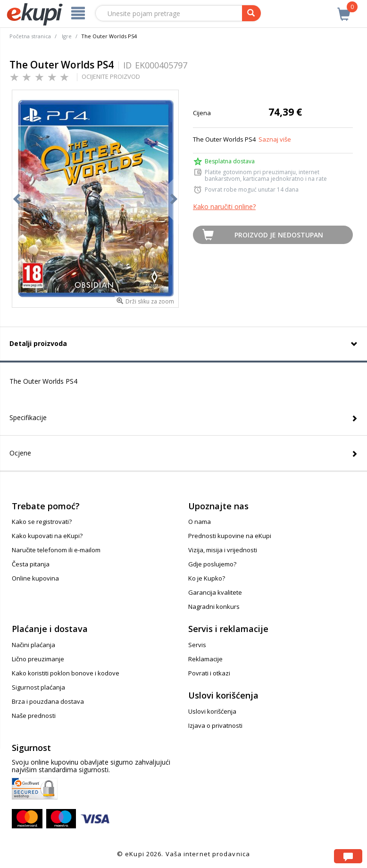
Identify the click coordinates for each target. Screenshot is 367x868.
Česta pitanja (31, 564)
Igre (67, 36)
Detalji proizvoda (38, 343)
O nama (200, 522)
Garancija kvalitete (215, 592)
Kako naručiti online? (224, 206)
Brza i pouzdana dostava (48, 701)
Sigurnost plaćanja (38, 687)
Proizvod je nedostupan (279, 235)
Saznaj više (275, 139)
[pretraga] (251, 13)
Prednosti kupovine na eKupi (230, 536)
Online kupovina (35, 578)
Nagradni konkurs (214, 607)
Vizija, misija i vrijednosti (223, 550)
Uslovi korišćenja (212, 711)
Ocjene (20, 453)
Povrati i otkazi (209, 673)
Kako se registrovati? (42, 522)
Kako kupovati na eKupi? (47, 536)
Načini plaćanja (33, 645)
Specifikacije (28, 417)
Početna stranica (30, 36)
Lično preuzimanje (38, 659)
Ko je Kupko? (207, 578)
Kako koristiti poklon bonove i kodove (66, 673)
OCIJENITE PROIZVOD (111, 76)
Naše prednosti (34, 716)
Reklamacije (205, 659)
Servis (197, 645)
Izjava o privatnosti (215, 725)
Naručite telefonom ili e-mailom (56, 550)
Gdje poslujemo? (212, 564)
